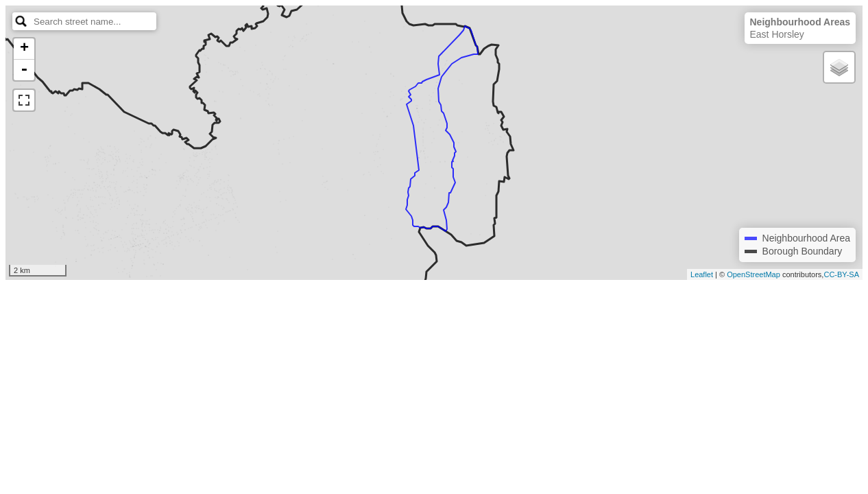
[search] (94, 21)
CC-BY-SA (841, 274)
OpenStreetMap (754, 274)
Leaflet (702, 274)
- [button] (24, 70)
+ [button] (24, 49)
